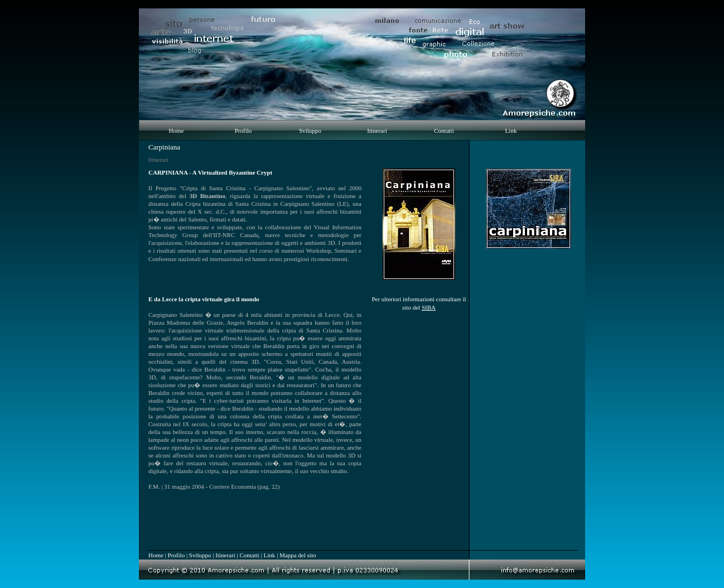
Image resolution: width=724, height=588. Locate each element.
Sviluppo (310, 131)
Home (177, 131)
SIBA (429, 307)
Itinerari (377, 131)
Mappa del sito (298, 555)
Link (511, 131)
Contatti (444, 131)
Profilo (243, 131)
